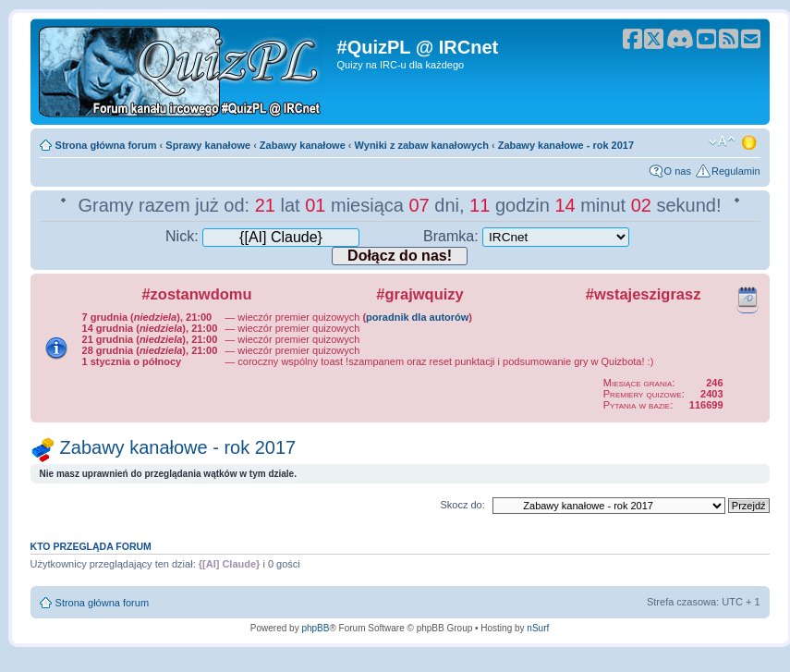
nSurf (538, 628)
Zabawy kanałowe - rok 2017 (566, 145)
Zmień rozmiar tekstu (722, 141)
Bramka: (526, 236)
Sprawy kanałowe (208, 145)
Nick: (262, 236)
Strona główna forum (106, 145)
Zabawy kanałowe (303, 145)
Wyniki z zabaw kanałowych (422, 145)
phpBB (315, 628)
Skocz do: (462, 505)
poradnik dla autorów (417, 317)
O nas (678, 171)
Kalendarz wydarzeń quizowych (747, 297)
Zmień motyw (750, 141)
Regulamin (736, 171)
